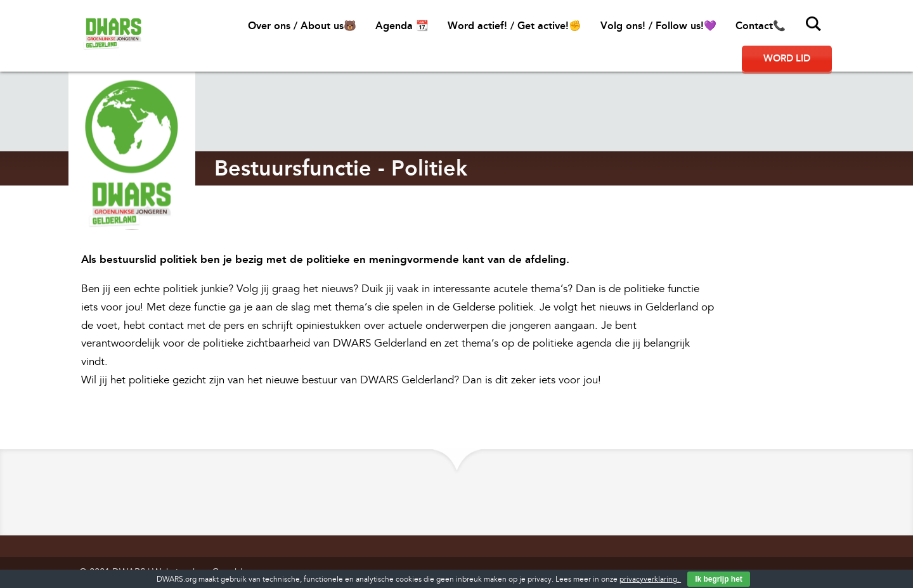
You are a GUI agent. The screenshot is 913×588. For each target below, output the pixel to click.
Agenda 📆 (402, 26)
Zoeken (813, 24)
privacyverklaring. (650, 579)
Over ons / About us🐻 (302, 26)
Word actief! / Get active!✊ (515, 26)
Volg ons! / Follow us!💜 (658, 26)
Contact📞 (761, 26)
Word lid (787, 58)
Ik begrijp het (719, 579)
